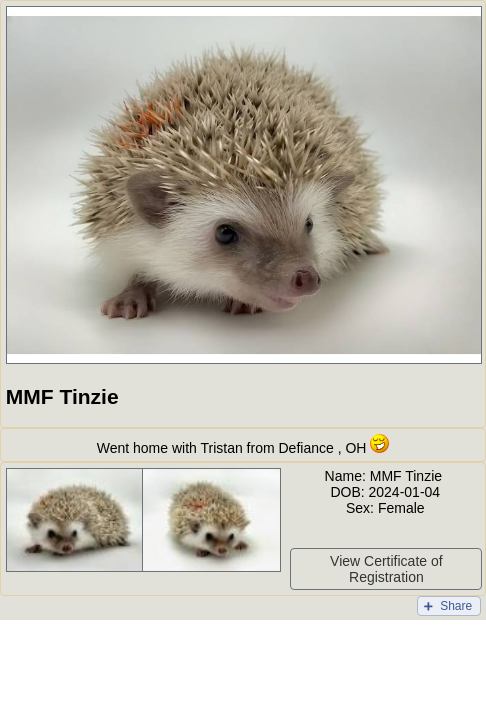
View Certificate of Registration (386, 569)
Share (456, 606)
